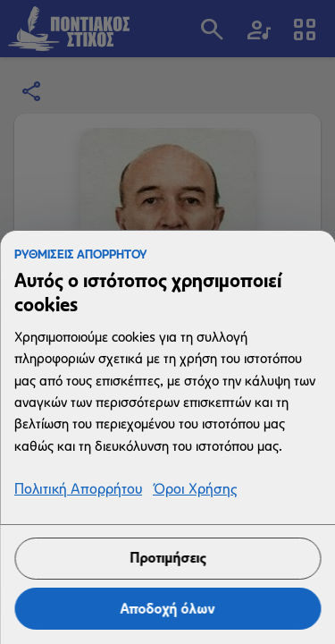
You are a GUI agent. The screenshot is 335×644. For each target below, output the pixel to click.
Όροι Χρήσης (195, 490)
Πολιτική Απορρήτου (78, 490)
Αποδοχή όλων (168, 609)
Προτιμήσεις (167, 558)
